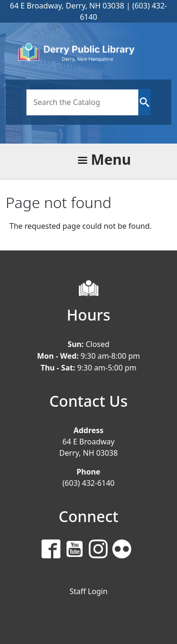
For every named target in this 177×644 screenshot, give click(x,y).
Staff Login (88, 591)
